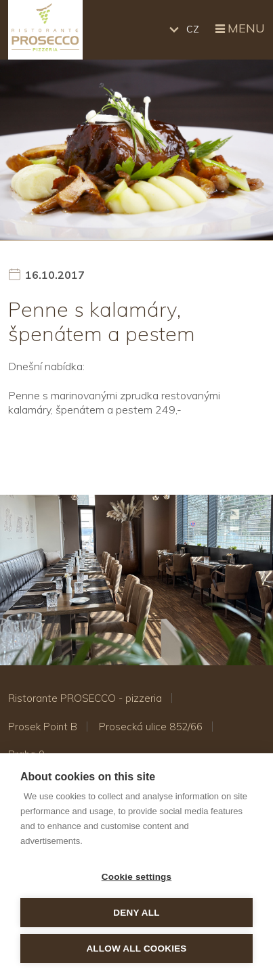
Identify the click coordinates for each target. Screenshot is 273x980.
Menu (239, 29)
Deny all (136, 913)
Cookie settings (137, 877)
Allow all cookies (136, 949)
